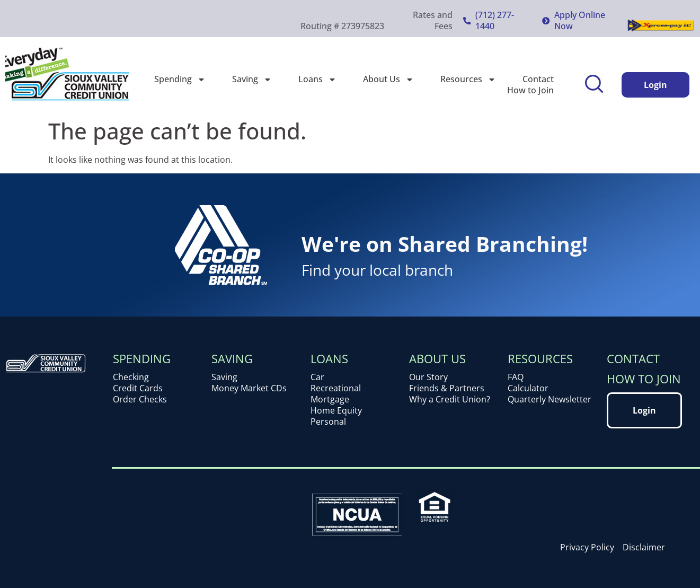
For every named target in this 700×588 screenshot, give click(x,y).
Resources (468, 79)
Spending (180, 79)
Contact (538, 79)
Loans (317, 79)
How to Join (530, 90)
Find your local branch (377, 270)
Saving (252, 79)
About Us (388, 79)
